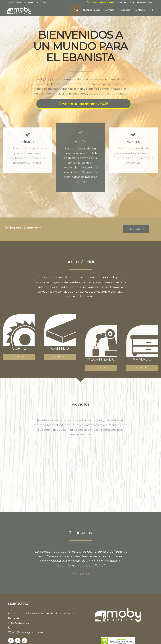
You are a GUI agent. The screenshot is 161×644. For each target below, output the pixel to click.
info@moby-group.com (26, 632)
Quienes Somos (92, 10)
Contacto (140, 10)
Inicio (76, 10)
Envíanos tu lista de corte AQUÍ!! (84, 104)
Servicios (110, 10)
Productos (124, 10)
